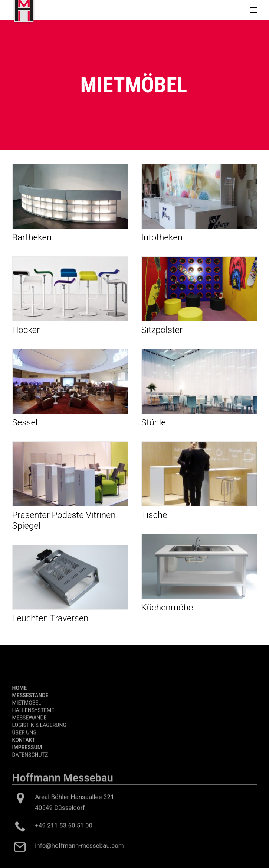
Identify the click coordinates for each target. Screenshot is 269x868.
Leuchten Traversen (50, 618)
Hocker (26, 330)
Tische (154, 515)
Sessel (25, 422)
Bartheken (32, 237)
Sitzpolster (162, 330)
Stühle (154, 422)
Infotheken (162, 237)
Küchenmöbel (168, 608)
